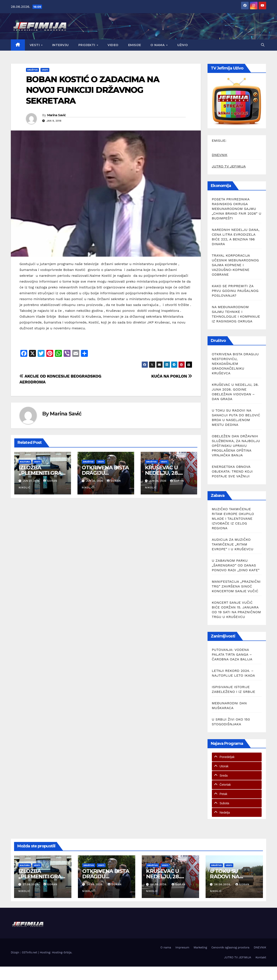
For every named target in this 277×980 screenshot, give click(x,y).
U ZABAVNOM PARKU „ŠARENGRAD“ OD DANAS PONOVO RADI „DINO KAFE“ (236, 565)
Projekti (87, 45)
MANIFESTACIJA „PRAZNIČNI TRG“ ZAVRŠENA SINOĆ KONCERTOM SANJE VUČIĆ (236, 586)
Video (113, 45)
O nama (158, 45)
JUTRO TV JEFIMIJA (229, 166)
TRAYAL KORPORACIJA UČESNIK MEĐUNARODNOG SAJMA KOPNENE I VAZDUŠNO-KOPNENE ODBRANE (235, 265)
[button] (263, 45)
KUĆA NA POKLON (172, 376)
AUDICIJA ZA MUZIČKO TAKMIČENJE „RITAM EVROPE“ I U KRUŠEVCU (233, 544)
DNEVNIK (220, 155)
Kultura (25, 462)
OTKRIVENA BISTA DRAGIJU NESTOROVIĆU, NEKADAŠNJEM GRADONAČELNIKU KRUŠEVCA (235, 364)
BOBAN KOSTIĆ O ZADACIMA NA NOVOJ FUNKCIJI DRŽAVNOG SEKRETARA (93, 90)
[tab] (237, 757)
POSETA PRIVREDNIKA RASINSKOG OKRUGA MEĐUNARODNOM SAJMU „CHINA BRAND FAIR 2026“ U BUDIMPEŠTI (237, 209)
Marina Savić (56, 115)
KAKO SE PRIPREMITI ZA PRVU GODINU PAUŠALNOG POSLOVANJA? (235, 291)
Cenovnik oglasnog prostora (230, 947)
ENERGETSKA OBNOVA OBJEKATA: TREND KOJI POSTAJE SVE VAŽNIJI (232, 471)
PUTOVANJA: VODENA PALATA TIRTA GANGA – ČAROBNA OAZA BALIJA (232, 654)
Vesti (35, 45)
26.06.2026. (96, 884)
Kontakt (261, 957)
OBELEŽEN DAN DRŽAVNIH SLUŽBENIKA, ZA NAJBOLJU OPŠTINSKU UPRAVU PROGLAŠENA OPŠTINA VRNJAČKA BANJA (236, 446)
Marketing (200, 947)
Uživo (183, 45)
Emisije (135, 45)
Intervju (60, 45)
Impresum (182, 947)
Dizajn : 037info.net (24, 952)
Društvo (32, 70)
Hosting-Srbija (62, 952)
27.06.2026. (32, 884)
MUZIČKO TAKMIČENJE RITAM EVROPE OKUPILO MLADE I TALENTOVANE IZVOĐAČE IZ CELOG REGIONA (233, 519)
